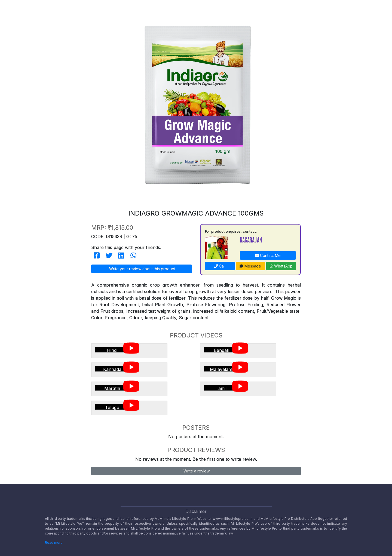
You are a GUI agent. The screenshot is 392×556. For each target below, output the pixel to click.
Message (250, 266)
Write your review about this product (142, 269)
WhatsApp (281, 266)
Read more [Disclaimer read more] (54, 543)
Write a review (196, 471)
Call (220, 266)
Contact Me (268, 255)
